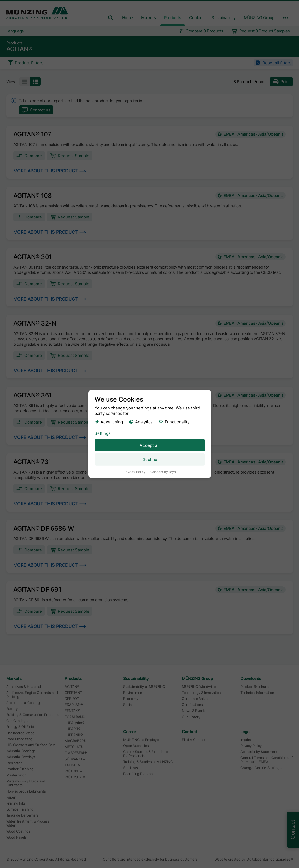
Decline (149, 459)
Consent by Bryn (163, 472)
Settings (102, 433)
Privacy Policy (135, 472)
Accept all (150, 445)
